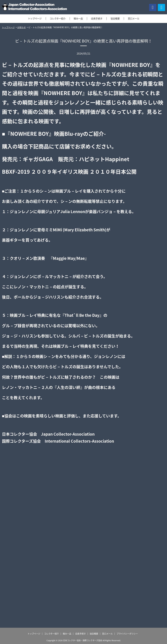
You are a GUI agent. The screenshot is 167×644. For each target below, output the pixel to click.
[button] (161, 7)
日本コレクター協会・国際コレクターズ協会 (83, 640)
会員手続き (97, 18)
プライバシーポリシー (127, 633)
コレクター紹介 (58, 18)
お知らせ (22, 27)
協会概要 (115, 18)
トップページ (35, 18)
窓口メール (134, 18)
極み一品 (78, 18)
